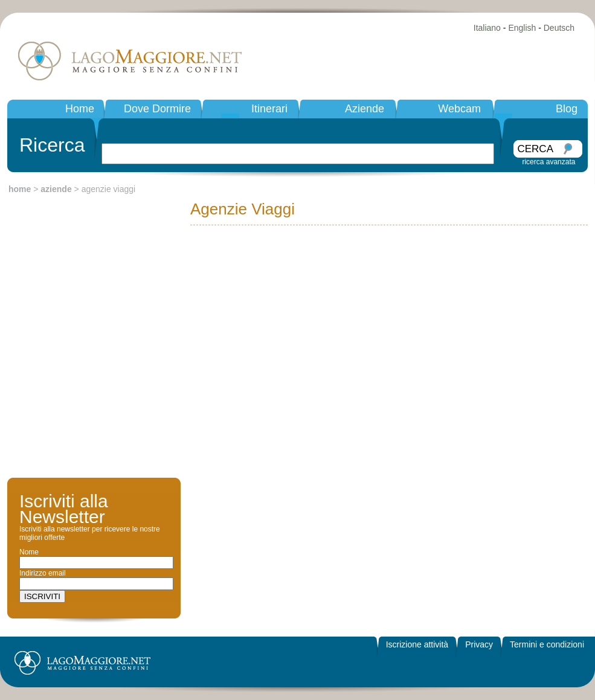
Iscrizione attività (417, 644)
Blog (567, 109)
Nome (29, 552)
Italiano (487, 28)
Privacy (479, 644)
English (522, 28)
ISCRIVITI (42, 596)
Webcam (459, 109)
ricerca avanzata (548, 162)
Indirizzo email (43, 573)
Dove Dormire (157, 109)
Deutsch (559, 28)
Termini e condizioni (547, 644)
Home (80, 109)
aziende (56, 189)
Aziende (365, 109)
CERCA (535, 149)
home (20, 189)
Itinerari (269, 109)
